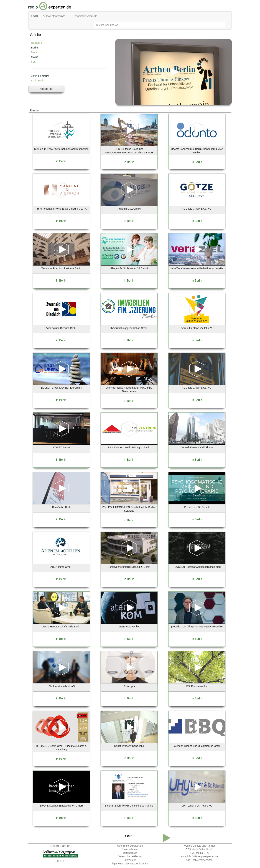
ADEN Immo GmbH (61, 567)
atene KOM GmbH (129, 627)
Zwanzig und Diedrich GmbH (61, 328)
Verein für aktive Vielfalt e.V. (197, 328)
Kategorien (46, 89)
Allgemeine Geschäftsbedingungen (130, 864)
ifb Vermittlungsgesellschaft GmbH (129, 328)
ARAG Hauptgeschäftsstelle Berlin (61, 627)
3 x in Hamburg (40, 76)
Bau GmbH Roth (61, 507)
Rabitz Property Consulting (129, 746)
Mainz (35, 57)
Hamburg (37, 43)
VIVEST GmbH (61, 447)
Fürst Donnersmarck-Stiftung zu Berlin (129, 447)
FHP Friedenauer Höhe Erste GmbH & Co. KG (61, 209)
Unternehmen (130, 849)
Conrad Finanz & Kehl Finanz (197, 447)
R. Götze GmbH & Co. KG (197, 209)
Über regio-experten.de (130, 846)
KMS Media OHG (200, 853)
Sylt (33, 62)
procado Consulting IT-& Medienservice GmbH (197, 627)
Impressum (130, 860)
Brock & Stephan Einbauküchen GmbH (61, 806)
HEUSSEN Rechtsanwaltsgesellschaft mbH (197, 567)
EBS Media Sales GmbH (199, 849)
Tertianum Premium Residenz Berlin (61, 268)
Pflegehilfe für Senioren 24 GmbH (129, 268)
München (37, 52)
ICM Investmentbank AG (61, 686)
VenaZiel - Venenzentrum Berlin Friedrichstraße (197, 268)
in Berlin (61, 161)
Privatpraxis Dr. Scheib (197, 507)
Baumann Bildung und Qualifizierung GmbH (197, 746)
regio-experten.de (208, 856)
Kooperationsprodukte (86, 16)
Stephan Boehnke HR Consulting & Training (129, 806)
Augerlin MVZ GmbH (129, 209)
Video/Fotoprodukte (55, 16)
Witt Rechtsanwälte (197, 686)
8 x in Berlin (38, 80)
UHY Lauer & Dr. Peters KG (197, 806)
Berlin (34, 47)
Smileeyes (129, 686)
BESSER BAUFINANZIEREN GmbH (61, 388)
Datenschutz (130, 853)
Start (35, 16)
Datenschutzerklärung (130, 856)
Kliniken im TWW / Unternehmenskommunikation (61, 149)
